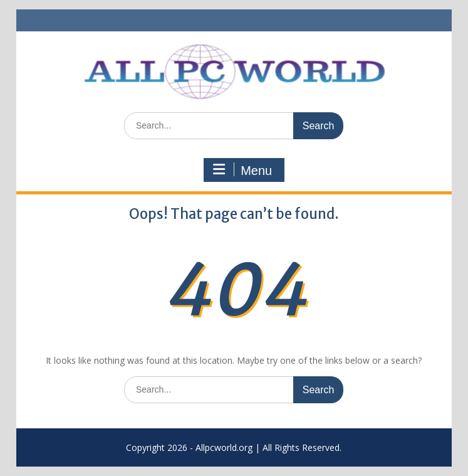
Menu (242, 170)
